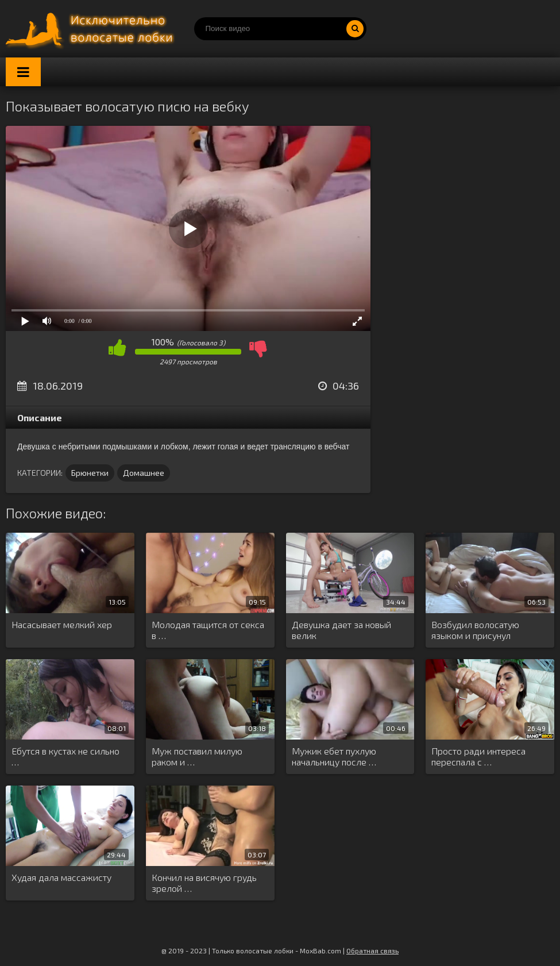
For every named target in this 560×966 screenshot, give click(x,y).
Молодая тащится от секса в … (208, 630)
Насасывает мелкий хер (62, 624)
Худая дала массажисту (61, 877)
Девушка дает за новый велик (341, 630)
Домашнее (144, 473)
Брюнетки (90, 473)
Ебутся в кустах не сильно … (65, 756)
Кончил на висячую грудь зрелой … (204, 883)
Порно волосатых (92, 29)
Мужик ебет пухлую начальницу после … (334, 756)
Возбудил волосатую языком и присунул (475, 630)
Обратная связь (372, 950)
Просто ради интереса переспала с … (478, 756)
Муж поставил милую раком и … (197, 756)
